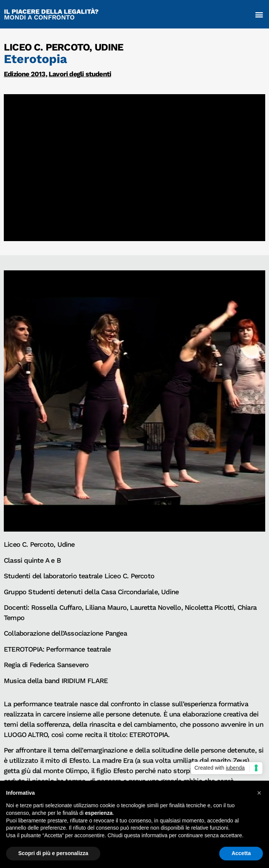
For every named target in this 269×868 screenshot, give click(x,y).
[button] (259, 14)
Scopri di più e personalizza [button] (53, 853)
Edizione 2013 (25, 74)
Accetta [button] (241, 853)
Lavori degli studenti (80, 74)
